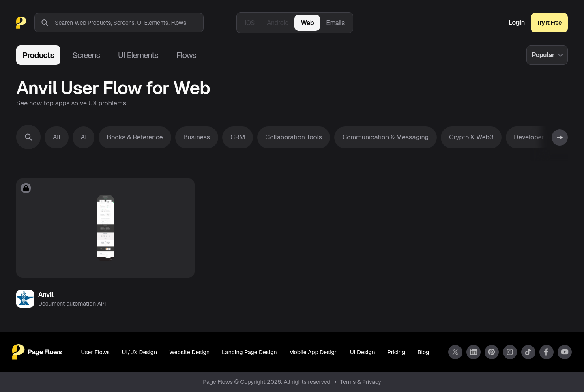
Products (38, 55)
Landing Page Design (249, 352)
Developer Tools (538, 137)
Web (307, 23)
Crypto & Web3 (471, 137)
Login (517, 23)
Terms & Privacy (361, 382)
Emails (335, 23)
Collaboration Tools (294, 137)
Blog (423, 352)
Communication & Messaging (385, 137)
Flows (186, 55)
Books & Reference (135, 137)
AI (84, 137)
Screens (86, 55)
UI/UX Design (140, 352)
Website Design (189, 352)
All (57, 137)
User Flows (96, 352)
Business (197, 137)
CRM (238, 137)
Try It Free (549, 23)
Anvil (46, 295)
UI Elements (138, 55)
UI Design (363, 352)
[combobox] (129, 23)
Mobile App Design (313, 352)
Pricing (396, 352)
